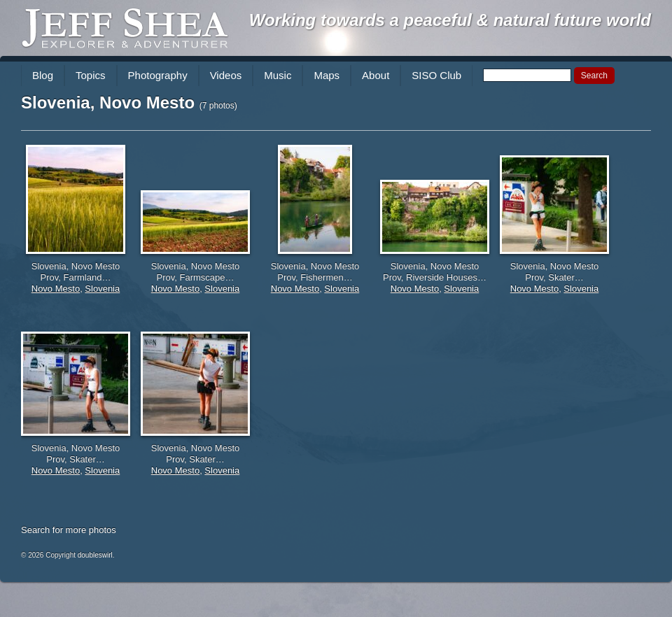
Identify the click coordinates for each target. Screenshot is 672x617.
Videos (226, 75)
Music (278, 75)
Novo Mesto (56, 289)
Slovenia (102, 289)
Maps (327, 75)
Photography (158, 75)
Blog (43, 75)
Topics (91, 75)
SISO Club (436, 75)
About (376, 75)
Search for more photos (69, 530)
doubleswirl (95, 555)
